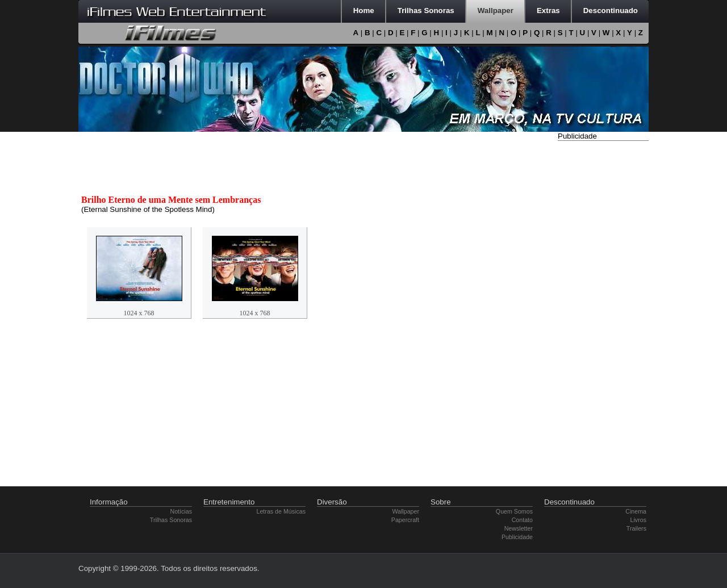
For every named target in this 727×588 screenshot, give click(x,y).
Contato (522, 520)
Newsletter (519, 528)
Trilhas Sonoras (171, 520)
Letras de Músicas (281, 511)
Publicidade (517, 537)
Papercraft (405, 520)
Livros (638, 520)
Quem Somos (514, 511)
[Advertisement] (603, 314)
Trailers (636, 528)
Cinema (636, 511)
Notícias (181, 511)
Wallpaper (406, 511)
